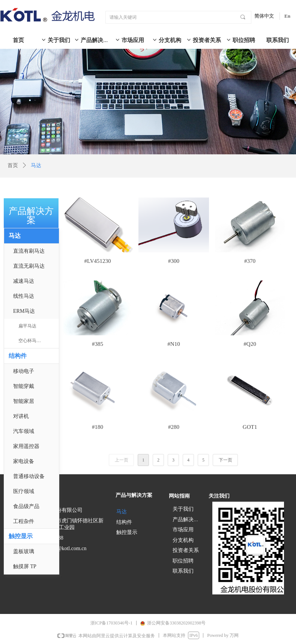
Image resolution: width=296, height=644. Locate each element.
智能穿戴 (24, 386)
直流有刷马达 (29, 251)
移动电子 (24, 371)
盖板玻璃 (24, 551)
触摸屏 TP (25, 566)
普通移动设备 (29, 476)
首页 (13, 165)
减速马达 (24, 281)
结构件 (18, 356)
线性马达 (24, 296)
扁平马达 (27, 326)
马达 (15, 236)
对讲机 (21, 416)
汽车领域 (24, 431)
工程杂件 (24, 521)
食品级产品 (26, 506)
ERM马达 (24, 311)
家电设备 (24, 461)
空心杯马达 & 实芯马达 (39, 341)
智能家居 (24, 401)
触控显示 (21, 536)
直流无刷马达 (29, 266)
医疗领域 (24, 491)
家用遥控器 (26, 446)
